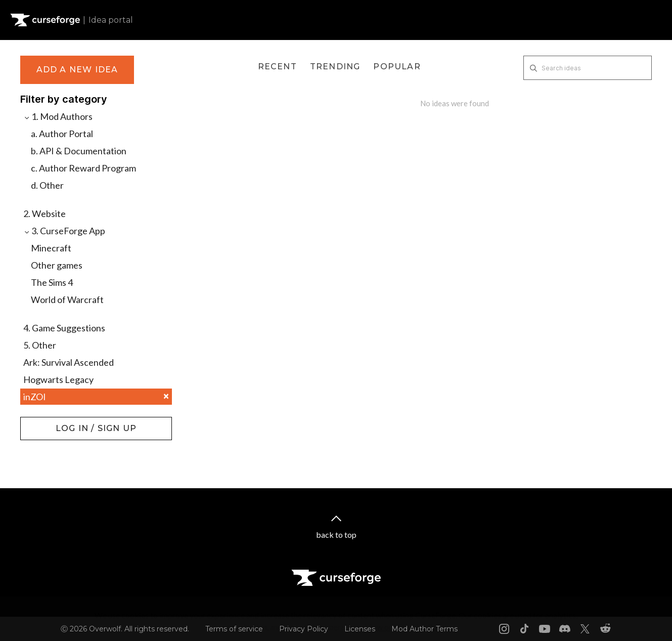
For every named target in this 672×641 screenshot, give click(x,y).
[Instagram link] (504, 629)
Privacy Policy (304, 629)
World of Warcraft (67, 300)
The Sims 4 (52, 282)
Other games (57, 265)
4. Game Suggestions (64, 328)
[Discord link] (565, 629)
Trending (335, 67)
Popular (397, 67)
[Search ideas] (588, 68)
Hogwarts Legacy (58, 379)
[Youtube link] (545, 629)
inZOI (96, 397)
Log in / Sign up (46, 422)
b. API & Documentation (79, 151)
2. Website (44, 213)
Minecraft (51, 248)
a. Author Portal (62, 134)
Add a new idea (77, 70)
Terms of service (234, 629)
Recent (277, 67)
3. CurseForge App (64, 231)
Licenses (360, 629)
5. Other (40, 345)
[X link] (585, 629)
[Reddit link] (605, 629)
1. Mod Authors (58, 116)
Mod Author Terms (424, 629)
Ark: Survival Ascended (69, 362)
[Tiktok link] (524, 629)
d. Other (47, 185)
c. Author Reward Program (83, 168)
